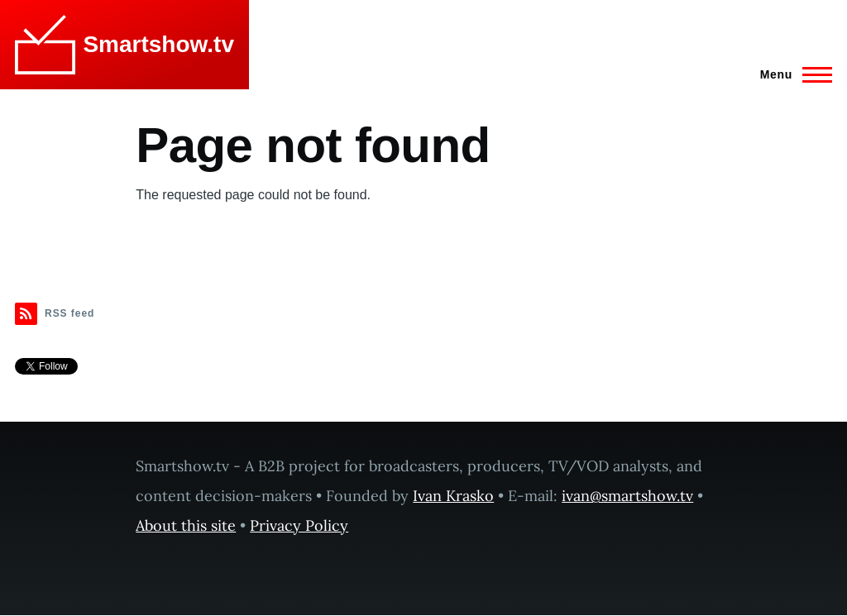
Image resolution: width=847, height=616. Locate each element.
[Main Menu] (791, 74)
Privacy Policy (299, 525)
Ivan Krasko (453, 496)
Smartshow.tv (158, 44)
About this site (186, 525)
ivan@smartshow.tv (627, 496)
